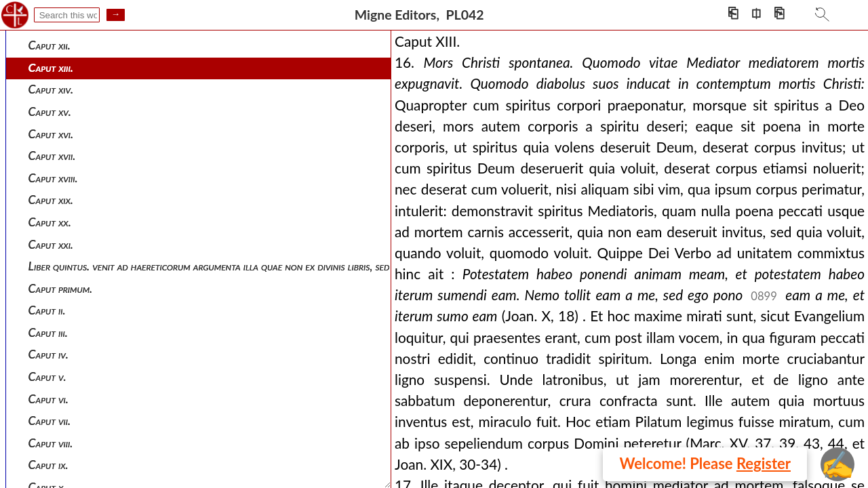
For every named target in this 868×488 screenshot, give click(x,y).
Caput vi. (48, 399)
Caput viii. (51, 443)
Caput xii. (50, 45)
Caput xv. (50, 111)
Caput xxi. (51, 244)
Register (764, 463)
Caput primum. (61, 288)
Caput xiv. (51, 89)
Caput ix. (48, 465)
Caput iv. (48, 354)
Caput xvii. (52, 156)
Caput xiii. (51, 67)
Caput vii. (50, 421)
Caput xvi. (51, 134)
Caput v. (47, 377)
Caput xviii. (53, 178)
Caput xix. (51, 200)
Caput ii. (47, 310)
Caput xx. (50, 222)
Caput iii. (48, 332)
